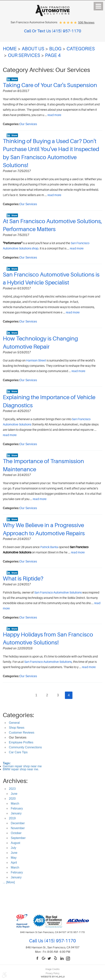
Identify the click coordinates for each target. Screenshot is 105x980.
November (18, 828)
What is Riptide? (23, 579)
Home (10, 49)
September (18, 838)
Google (44, 959)
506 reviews (86, 23)
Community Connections (25, 747)
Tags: (7, 763)
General (14, 723)
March (15, 804)
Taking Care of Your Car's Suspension (50, 85)
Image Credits (52, 969)
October (16, 833)
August (16, 843)
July (13, 848)
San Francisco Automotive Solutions (58, 593)
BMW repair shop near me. (21, 769)
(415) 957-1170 (59, 941)
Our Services (24, 55)
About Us (33, 49)
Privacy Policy (52, 973)
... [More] (9, 882)
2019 (12, 818)
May (14, 858)
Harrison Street (36, 361)
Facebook (38, 959)
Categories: (18, 715)
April (14, 863)
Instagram (68, 959)
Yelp (56, 959)
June (14, 794)
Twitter (50, 959)
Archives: (15, 781)
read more (54, 115)
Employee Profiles (21, 742)
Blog (55, 49)
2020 (12, 799)
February (17, 808)
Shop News (17, 728)
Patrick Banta (49, 547)
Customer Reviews (22, 733)
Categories (81, 49)
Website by (53, 977)
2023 (12, 789)
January (16, 813)
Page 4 (53, 55)
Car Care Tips (18, 752)
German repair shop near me (22, 766)
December (18, 823)
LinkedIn (62, 959)
